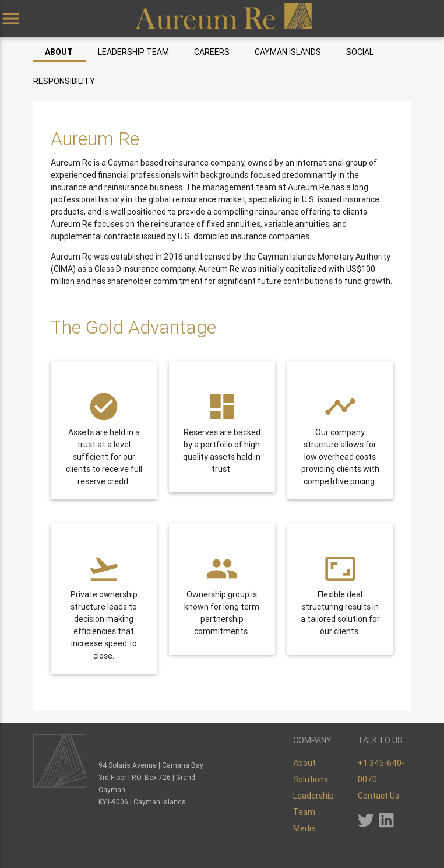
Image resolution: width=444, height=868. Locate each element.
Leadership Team (133, 52)
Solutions (311, 779)
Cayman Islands (288, 52)
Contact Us (378, 796)
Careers (212, 52)
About (59, 52)
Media (304, 828)
